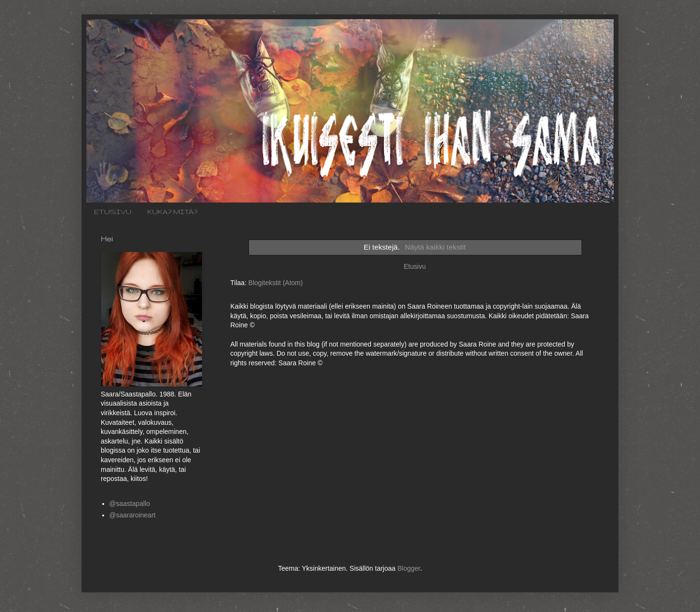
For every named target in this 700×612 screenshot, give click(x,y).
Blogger (409, 568)
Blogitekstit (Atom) (276, 283)
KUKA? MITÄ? (172, 212)
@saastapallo (130, 504)
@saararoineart (133, 515)
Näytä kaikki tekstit (435, 247)
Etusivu (415, 266)
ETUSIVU (113, 212)
